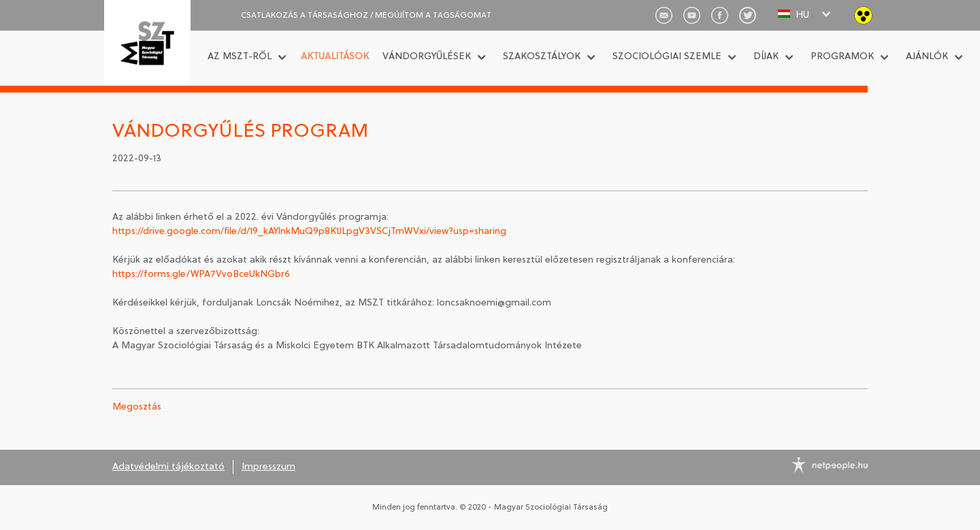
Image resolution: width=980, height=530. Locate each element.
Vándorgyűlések (427, 57)
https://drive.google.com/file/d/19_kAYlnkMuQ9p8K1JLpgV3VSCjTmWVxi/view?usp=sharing (311, 232)
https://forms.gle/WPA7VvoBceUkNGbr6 (201, 275)
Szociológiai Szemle (667, 57)
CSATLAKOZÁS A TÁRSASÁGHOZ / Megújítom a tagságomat (366, 16)
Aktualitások (335, 57)
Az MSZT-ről (240, 57)
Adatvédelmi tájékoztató (168, 467)
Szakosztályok (542, 57)
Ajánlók (927, 57)
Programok (842, 57)
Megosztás (137, 407)
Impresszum (268, 467)
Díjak (766, 57)
